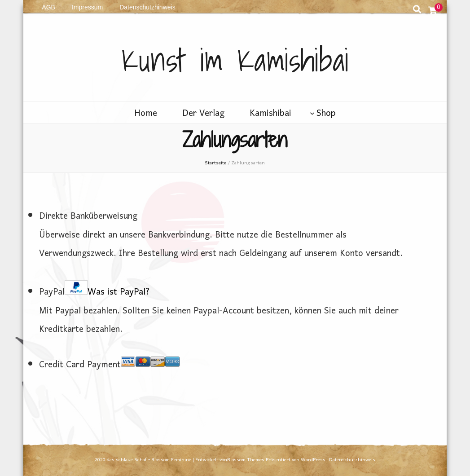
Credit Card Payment (109, 365)
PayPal (94, 292)
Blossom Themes (246, 460)
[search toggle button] (417, 11)
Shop (326, 114)
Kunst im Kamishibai (235, 60)
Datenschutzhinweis (147, 7)
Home (146, 114)
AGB (48, 7)
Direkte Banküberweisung (88, 216)
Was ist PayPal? (119, 292)
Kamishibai (270, 114)
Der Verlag (203, 114)
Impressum (87, 7)
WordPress (313, 460)
